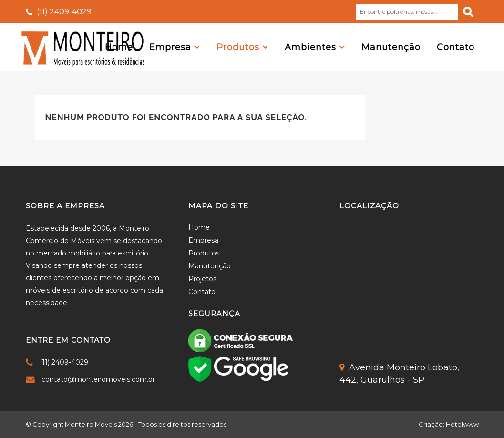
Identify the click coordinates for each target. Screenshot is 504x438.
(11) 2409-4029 (64, 12)
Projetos (202, 279)
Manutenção (210, 266)
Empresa (203, 240)
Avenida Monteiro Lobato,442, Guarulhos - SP (399, 374)
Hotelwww (462, 424)
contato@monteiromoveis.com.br (98, 379)
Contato (202, 292)
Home (199, 227)
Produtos (204, 253)
